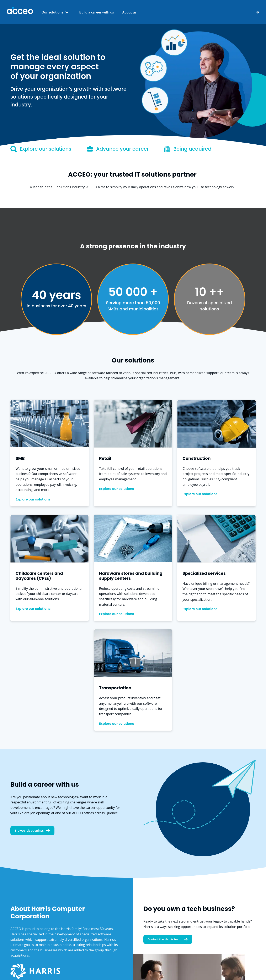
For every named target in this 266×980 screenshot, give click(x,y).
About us (129, 12)
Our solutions (52, 12)
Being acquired (188, 149)
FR (257, 12)
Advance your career (118, 149)
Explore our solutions (41, 149)
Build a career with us (97, 12)
